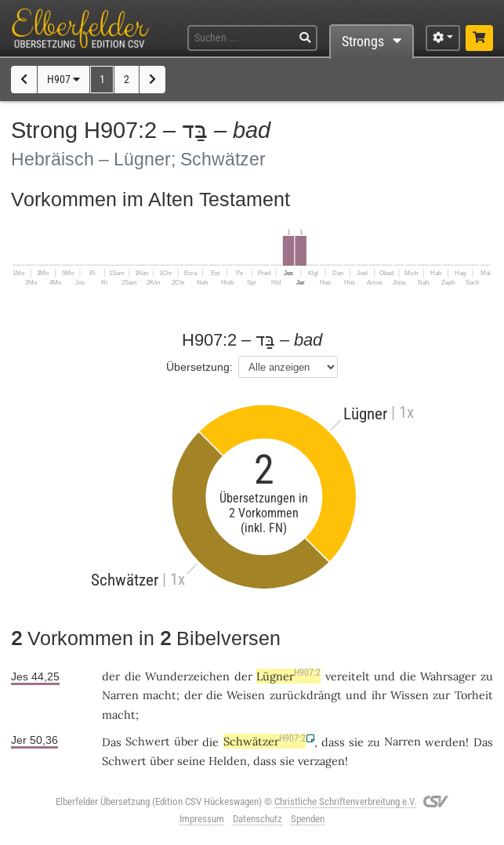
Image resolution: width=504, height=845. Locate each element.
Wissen (410, 695)
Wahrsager (448, 676)
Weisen (246, 695)
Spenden (308, 819)
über (186, 741)
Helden (228, 761)
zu (487, 676)
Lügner (288, 676)
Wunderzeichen (187, 676)
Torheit (474, 695)
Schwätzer (265, 741)
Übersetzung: (199, 367)
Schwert (148, 741)
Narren (120, 695)
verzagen (321, 761)
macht (160, 695)
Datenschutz (257, 819)
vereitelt (348, 676)
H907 (63, 80)
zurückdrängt (306, 695)
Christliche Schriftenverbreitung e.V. (345, 801)
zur (441, 695)
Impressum (202, 819)
